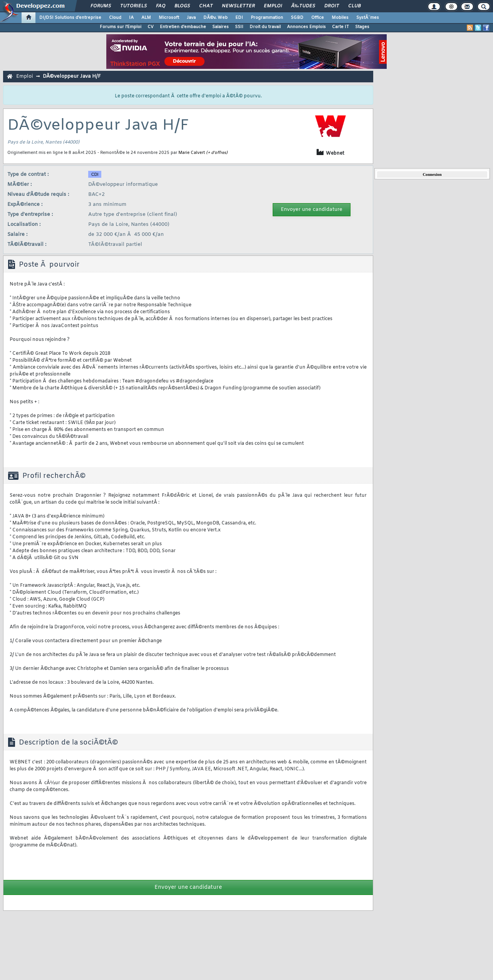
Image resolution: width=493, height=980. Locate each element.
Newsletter (238, 6)
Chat (206, 6)
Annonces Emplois (306, 27)
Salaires (221, 27)
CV (151, 27)
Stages (362, 27)
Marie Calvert (192, 153)
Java (191, 18)
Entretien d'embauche (183, 27)
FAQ (161, 6)
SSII (239, 27)
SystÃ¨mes (368, 18)
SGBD (297, 18)
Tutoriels (133, 6)
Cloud (115, 18)
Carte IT (340, 27)
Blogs (182, 6)
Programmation (267, 18)
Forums (101, 6)
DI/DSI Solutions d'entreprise (70, 18)
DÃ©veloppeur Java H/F (72, 76)
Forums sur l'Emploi (121, 27)
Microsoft (169, 18)
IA (131, 18)
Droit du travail (265, 27)
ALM (146, 18)
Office (318, 18)
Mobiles (340, 18)
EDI (239, 18)
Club (354, 6)
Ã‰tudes (303, 6)
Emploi (273, 6)
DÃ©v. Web (215, 18)
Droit (332, 6)
